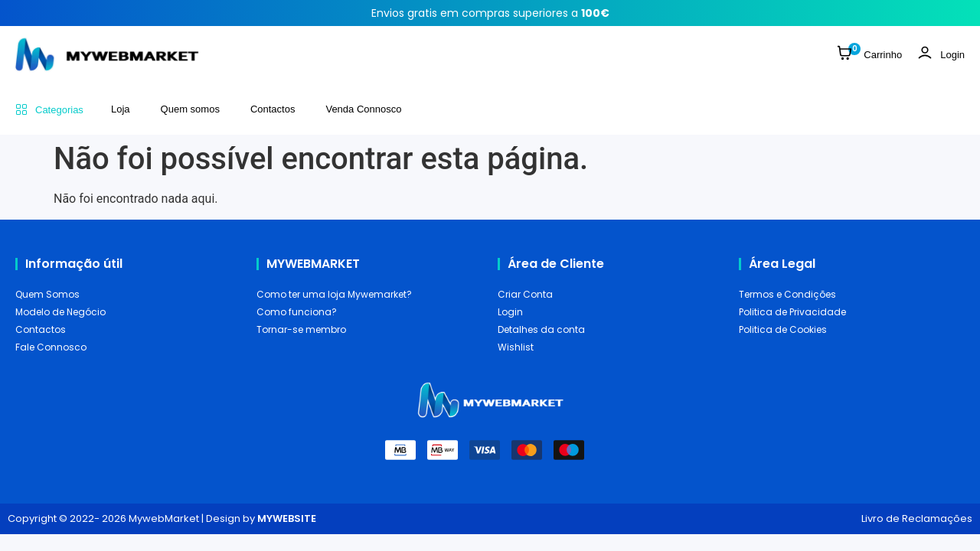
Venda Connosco (363, 109)
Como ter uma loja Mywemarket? (334, 294)
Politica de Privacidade (792, 312)
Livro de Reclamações (917, 518)
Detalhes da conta (541, 329)
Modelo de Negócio (60, 312)
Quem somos (190, 109)
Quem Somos (47, 294)
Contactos (273, 109)
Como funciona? (297, 312)
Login (510, 312)
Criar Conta (525, 294)
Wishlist (516, 347)
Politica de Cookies (783, 329)
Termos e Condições (787, 294)
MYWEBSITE (287, 518)
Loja (121, 109)
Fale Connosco (51, 347)
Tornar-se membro (301, 329)
